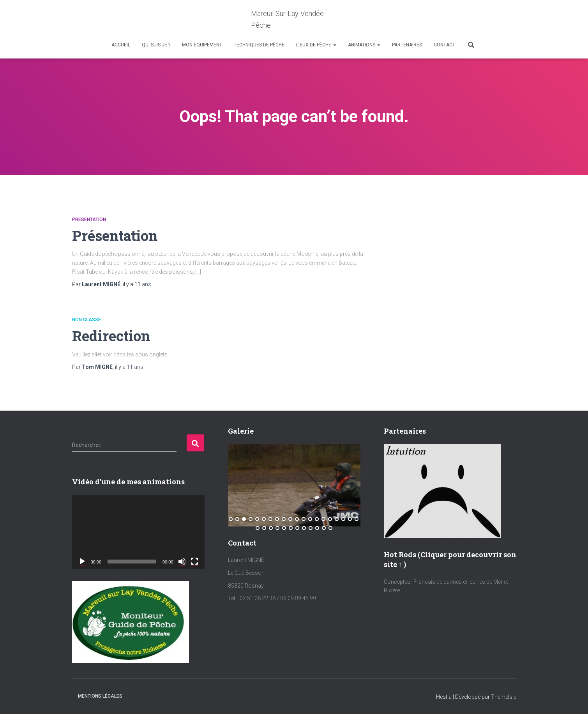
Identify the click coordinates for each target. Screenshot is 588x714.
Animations (364, 45)
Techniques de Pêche (259, 45)
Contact (444, 45)
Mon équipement (202, 45)
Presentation (89, 220)
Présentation (116, 235)
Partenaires (407, 45)
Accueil (121, 45)
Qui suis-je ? (156, 45)
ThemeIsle (504, 696)
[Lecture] (82, 561)
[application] (138, 532)
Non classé (87, 320)
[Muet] (182, 561)
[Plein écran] (194, 561)
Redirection (112, 336)
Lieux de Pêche (316, 45)
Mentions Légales (100, 696)
